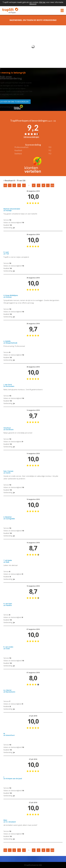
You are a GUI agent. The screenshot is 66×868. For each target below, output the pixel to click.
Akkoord (33, 4)
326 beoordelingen (31, 137)
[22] (52, 185)
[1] (5, 185)
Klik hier (42, 2)
